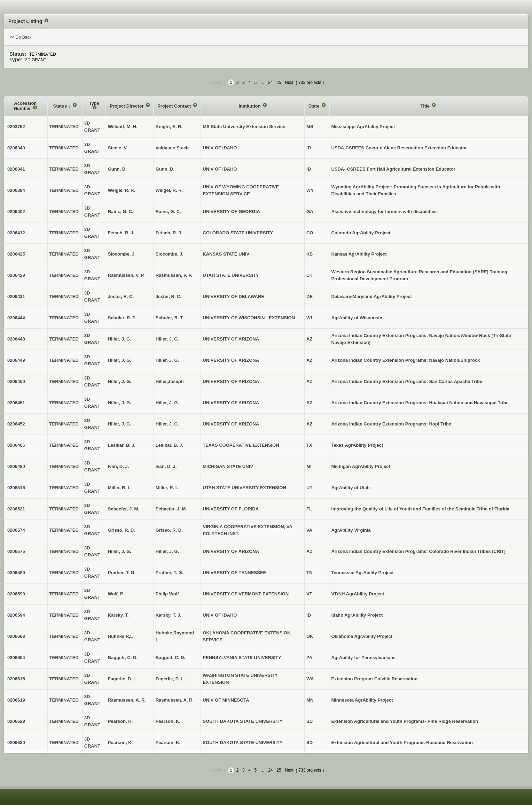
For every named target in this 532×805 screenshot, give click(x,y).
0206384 (16, 190)
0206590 (16, 594)
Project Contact (175, 106)
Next (289, 83)
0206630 (16, 743)
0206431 (16, 296)
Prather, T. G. (169, 573)
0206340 (16, 148)
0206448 (16, 339)
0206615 (16, 679)
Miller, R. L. (168, 488)
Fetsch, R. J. (169, 233)
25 (279, 83)
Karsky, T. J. (169, 615)
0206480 (16, 466)
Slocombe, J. (170, 254)
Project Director (127, 106)
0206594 (16, 615)
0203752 (16, 127)
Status (61, 106)
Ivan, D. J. (166, 466)
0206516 (16, 488)
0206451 (16, 403)
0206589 (16, 573)
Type (94, 103)
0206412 (16, 233)
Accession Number (25, 106)
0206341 (16, 169)
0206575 (16, 551)
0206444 (16, 318)
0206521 (16, 509)
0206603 (16, 636)
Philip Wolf (167, 594)
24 (270, 83)
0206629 (16, 721)
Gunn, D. (165, 169)
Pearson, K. (168, 721)
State (315, 106)
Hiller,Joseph (170, 381)
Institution (250, 106)
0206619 (16, 700)
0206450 (16, 381)
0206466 (16, 445)
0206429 (16, 275)
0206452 (16, 424)
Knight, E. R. (169, 127)
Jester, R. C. (169, 296)
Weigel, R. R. (169, 190)
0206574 (16, 530)
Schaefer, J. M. (171, 509)
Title (425, 106)
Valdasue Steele (173, 148)
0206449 (16, 360)
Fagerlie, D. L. (170, 679)
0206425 (16, 254)
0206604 (16, 658)
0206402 (16, 212)
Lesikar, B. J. (170, 445)
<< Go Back (20, 37)
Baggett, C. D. (170, 658)
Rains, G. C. (168, 212)
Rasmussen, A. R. (175, 700)
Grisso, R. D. (169, 530)
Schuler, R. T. (170, 318)
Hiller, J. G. (167, 339)
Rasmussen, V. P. (174, 275)
